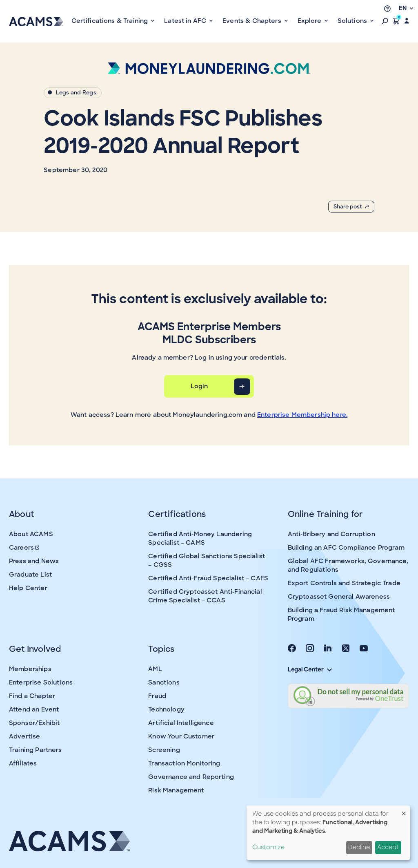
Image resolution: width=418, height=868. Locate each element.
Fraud (157, 696)
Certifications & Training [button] (111, 21)
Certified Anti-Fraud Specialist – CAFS (208, 578)
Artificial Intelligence (181, 723)
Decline (359, 847)
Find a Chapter (32, 696)
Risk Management (176, 790)
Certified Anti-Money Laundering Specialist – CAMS (200, 538)
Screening (164, 750)
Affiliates (23, 763)
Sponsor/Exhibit (34, 723)
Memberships (30, 669)
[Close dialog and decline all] (404, 811)
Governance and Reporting (191, 777)
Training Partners (36, 750)
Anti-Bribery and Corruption (331, 534)
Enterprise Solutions (41, 682)
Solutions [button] (353, 21)
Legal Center (310, 669)
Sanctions (164, 682)
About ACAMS (31, 534)
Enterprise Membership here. (302, 415)
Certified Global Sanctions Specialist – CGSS (207, 560)
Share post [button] (351, 207)
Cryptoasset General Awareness (339, 597)
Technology (166, 709)
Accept (388, 847)
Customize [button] (268, 847)
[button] (385, 21)
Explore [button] (310, 21)
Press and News (34, 561)
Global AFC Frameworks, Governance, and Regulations (348, 565)
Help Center (28, 588)
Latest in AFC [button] (186, 21)
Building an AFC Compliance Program (346, 548)
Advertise (24, 736)
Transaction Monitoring (184, 763)
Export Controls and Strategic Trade (344, 583)
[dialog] (328, 833)
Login (199, 386)
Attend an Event (34, 709)
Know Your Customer (181, 736)
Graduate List (30, 575)
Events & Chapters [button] (253, 21)
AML (155, 669)
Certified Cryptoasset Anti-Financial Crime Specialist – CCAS (205, 596)
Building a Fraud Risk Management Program (341, 614)
